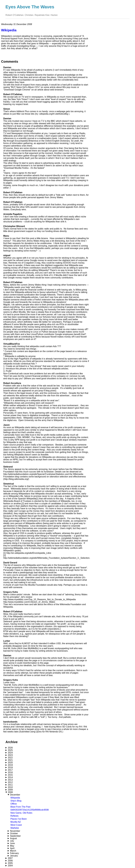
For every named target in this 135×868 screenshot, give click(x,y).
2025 (10, 750)
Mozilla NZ (16, 822)
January (14, 856)
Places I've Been (19, 819)
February (14, 853)
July (12, 841)
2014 (10, 777)
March (13, 851)
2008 (10, 792)
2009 (10, 790)
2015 (10, 775)
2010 (10, 787)
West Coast (16, 825)
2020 (10, 763)
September (15, 836)
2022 (10, 758)
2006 (10, 861)
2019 (10, 765)
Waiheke (15, 828)
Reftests (14, 816)
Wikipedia (15, 798)
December (15, 795)
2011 (10, 785)
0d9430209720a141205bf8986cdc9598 (30, 810)
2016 (10, 772)
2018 (10, 767)
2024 (10, 753)
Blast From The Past (20, 807)
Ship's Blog (16, 801)
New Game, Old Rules (21, 813)
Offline (14, 804)
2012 (10, 782)
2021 (10, 760)
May (12, 846)
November (15, 831)
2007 (10, 858)
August (13, 838)
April (12, 848)
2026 (10, 748)
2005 (10, 863)
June (12, 843)
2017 (10, 770)
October (14, 833)
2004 (10, 866)
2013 (10, 780)
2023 (10, 755)
